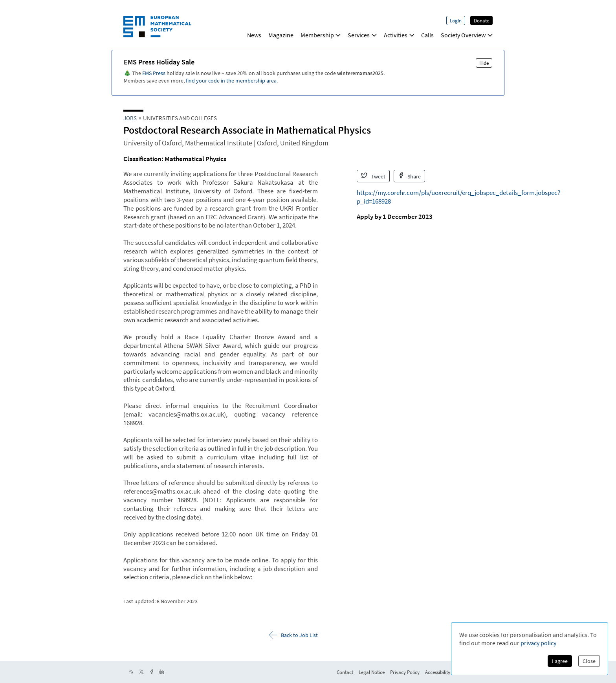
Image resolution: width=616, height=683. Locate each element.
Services (362, 35)
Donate (481, 20)
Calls (427, 35)
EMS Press (154, 73)
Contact (345, 672)
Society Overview (467, 35)
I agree (560, 661)
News (254, 35)
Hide (484, 63)
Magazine (281, 35)
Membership (321, 35)
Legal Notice (372, 672)
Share (410, 176)
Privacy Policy (405, 672)
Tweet (373, 176)
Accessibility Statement (449, 672)
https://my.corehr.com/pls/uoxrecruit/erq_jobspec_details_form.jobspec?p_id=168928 (458, 197)
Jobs (130, 118)
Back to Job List (293, 635)
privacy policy (538, 643)
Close (589, 661)
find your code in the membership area (231, 81)
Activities (399, 35)
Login (456, 20)
